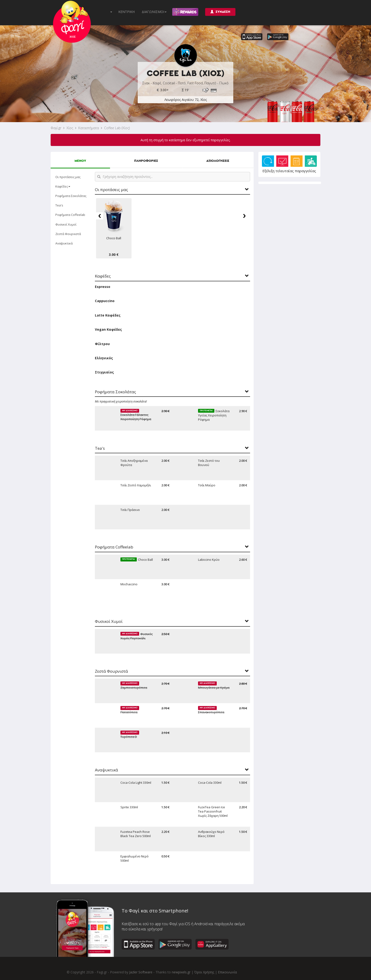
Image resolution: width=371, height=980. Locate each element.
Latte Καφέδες (108, 315)
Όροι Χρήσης (204, 972)
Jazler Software (141, 972)
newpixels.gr (181, 972)
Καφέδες (63, 186)
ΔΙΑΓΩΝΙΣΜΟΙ (154, 12)
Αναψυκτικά (64, 243)
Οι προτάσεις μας (68, 177)
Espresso (103, 287)
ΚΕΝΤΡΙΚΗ (126, 12)
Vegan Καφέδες (108, 329)
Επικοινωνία (227, 972)
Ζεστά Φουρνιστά (68, 234)
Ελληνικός (104, 358)
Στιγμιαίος (104, 372)
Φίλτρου (102, 344)
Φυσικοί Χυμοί (66, 224)
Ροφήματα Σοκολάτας (71, 196)
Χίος (70, 128)
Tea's (59, 205)
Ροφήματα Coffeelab (70, 215)
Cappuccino (105, 301)
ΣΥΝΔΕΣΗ (220, 12)
